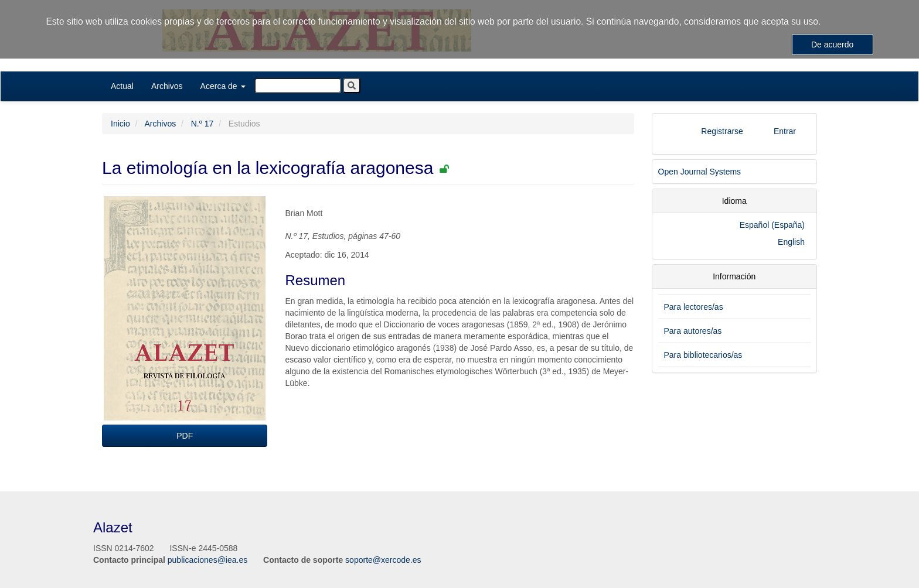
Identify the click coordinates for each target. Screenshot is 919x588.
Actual (122, 86)
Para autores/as (693, 331)
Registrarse (722, 131)
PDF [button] (185, 436)
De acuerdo (832, 45)
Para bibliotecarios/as (703, 355)
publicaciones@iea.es (207, 560)
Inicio (120, 124)
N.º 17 (202, 124)
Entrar (785, 131)
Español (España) (772, 225)
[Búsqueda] (298, 86)
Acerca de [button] (223, 86)
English (791, 242)
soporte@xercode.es (383, 560)
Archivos (167, 86)
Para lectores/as (694, 307)
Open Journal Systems (700, 172)
